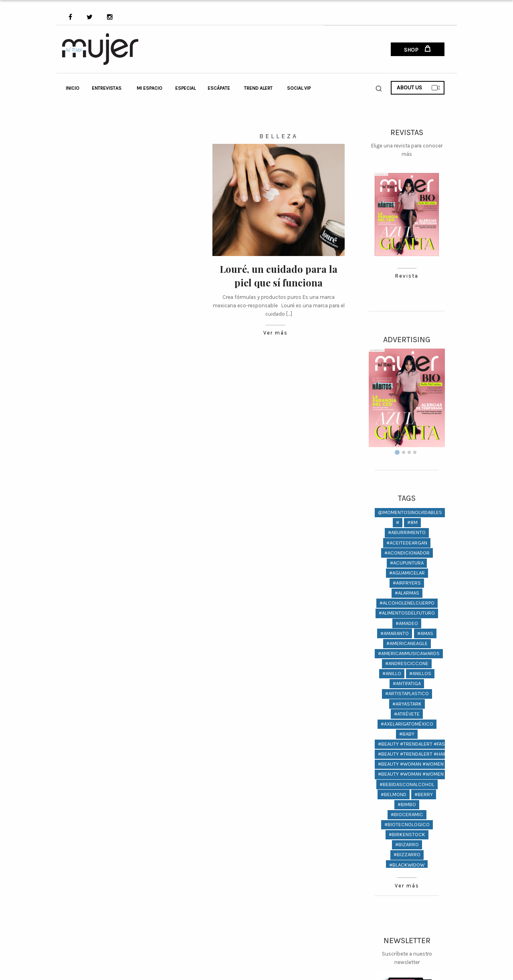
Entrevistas (107, 88)
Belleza (279, 136)
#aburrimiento (407, 532)
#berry (424, 794)
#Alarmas (407, 593)
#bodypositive (407, 885)
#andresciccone (407, 663)
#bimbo (407, 804)
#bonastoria (407, 895)
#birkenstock (407, 834)
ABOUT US (418, 88)
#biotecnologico (407, 824)
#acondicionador (407, 553)
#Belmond (394, 794)
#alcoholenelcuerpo (407, 603)
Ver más (275, 333)
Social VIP (299, 88)
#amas (425, 633)
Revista (407, 276)
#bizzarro (407, 854)
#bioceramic (407, 814)
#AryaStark (407, 704)
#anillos (420, 673)
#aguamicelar (407, 573)
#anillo (392, 673)
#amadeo (407, 623)
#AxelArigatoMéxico (407, 724)
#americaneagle (407, 643)
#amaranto (395, 633)
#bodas (419, 875)
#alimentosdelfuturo (407, 613)
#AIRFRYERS (407, 583)
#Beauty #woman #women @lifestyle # (428, 764)
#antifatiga (407, 683)
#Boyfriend (407, 915)
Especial (185, 88)
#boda (393, 875)
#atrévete (407, 714)
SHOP (417, 49)
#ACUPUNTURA (407, 563)
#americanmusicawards (409, 653)
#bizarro (407, 844)
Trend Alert (258, 88)
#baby (407, 734)
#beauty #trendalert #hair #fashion (424, 754)
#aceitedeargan (407, 543)
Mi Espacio (149, 88)
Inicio (73, 88)
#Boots (393, 905)
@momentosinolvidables (410, 512)
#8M (412, 522)
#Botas (421, 905)
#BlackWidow (407, 865)
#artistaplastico (407, 693)
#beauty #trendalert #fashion (417, 744)
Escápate (219, 88)
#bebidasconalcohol (407, 784)
